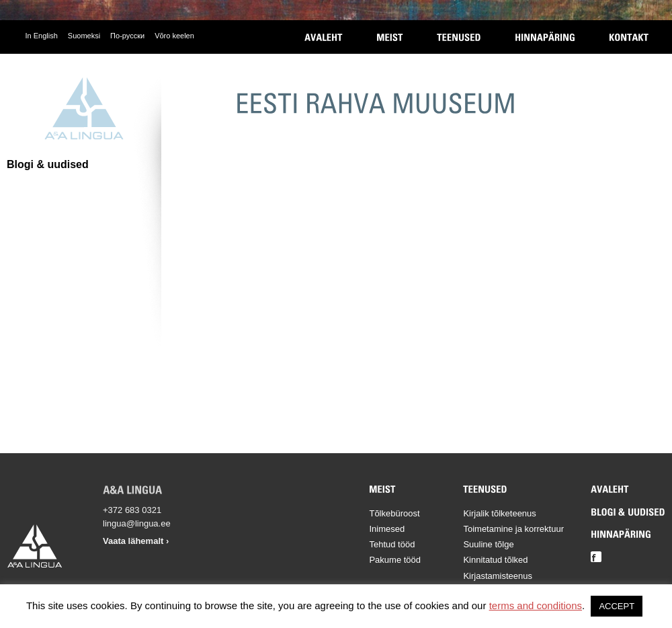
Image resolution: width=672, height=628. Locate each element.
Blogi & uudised (48, 164)
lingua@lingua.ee (137, 523)
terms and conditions (536, 605)
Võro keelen (174, 36)
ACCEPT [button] (617, 606)
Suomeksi (84, 36)
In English (42, 36)
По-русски (127, 36)
